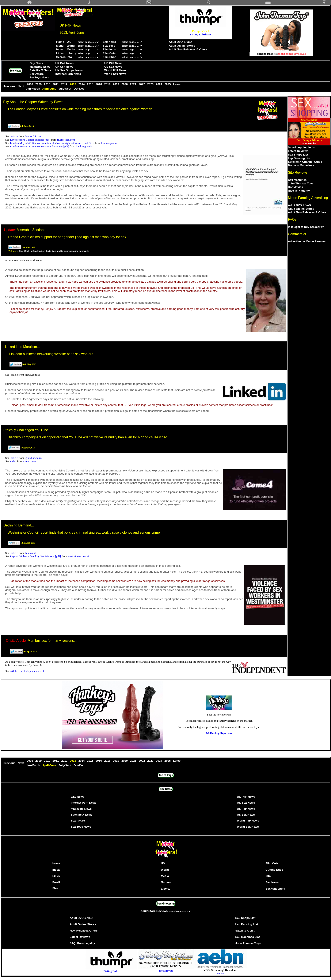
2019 (116, 84)
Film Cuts (109, 53)
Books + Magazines (301, 165)
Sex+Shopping (275, 889)
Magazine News (40, 67)
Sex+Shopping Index (302, 147)
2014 (82, 84)
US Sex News (113, 67)
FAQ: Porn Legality (82, 943)
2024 (159, 84)
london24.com (33, 136)
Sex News (109, 42)
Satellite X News (40, 70)
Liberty (71, 53)
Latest (177, 84)
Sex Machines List (248, 937)
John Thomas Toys (301, 183)
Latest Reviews (298, 151)
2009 (39, 84)
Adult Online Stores (182, 46)
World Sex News (115, 74)
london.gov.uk (109, 143)
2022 (142, 84)
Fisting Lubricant (201, 34)
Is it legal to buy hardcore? (306, 227)
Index (60, 49)
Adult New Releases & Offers (188, 49)
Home (60, 42)
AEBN (221, 973)
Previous (10, 86)
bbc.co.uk (31, 553)
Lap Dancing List (299, 158)
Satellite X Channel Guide (305, 162)
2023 (151, 84)
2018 (108, 84)
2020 (125, 84)
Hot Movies (295, 187)
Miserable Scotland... (32, 230)
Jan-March (33, 89)
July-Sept (65, 89)
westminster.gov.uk (79, 556)
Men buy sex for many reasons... (52, 641)
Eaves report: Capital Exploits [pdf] (31, 140)
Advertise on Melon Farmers (307, 241)
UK (69, 42)
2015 (90, 84)
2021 (134, 84)
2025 (168, 84)
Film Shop (110, 57)
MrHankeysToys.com (219, 733)
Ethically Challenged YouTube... (27, 430)
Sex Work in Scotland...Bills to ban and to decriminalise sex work (54, 251)
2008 (30, 84)
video (14, 461)
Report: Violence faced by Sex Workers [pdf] (36, 556)
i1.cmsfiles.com (66, 140)
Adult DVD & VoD (180, 42)
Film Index (110, 49)
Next (21, 86)
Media (71, 49)
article (15, 136)
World (71, 46)
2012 (65, 84)
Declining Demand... (19, 525)
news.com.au (33, 375)
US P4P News (113, 63)
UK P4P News (64, 63)
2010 (48, 84)
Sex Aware (37, 74)
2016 (99, 84)
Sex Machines (297, 180)
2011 (56, 84)
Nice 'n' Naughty (299, 191)
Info (69, 57)
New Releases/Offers (84, 931)
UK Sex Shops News (69, 70)
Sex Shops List (298, 155)
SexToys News (39, 77)
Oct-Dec (79, 89)
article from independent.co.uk (27, 671)
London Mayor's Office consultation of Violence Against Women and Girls (53, 143)
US (163, 863)
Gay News (36, 63)
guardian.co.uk (34, 458)
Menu (60, 46)
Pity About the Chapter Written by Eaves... (35, 102)
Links (60, 53)
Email (56, 882)
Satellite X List (245, 931)
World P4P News (115, 70)
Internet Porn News (68, 74)
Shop (56, 888)
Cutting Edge (274, 870)
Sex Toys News (81, 827)
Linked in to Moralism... (22, 347)
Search (61, 57)
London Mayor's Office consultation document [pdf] (40, 146)
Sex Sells (109, 46)
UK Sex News (64, 67)
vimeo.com (30, 461)
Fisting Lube (111, 971)
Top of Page (166, 775)
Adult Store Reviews (154, 911)
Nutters (166, 882)
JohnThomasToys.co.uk (292, 54)
